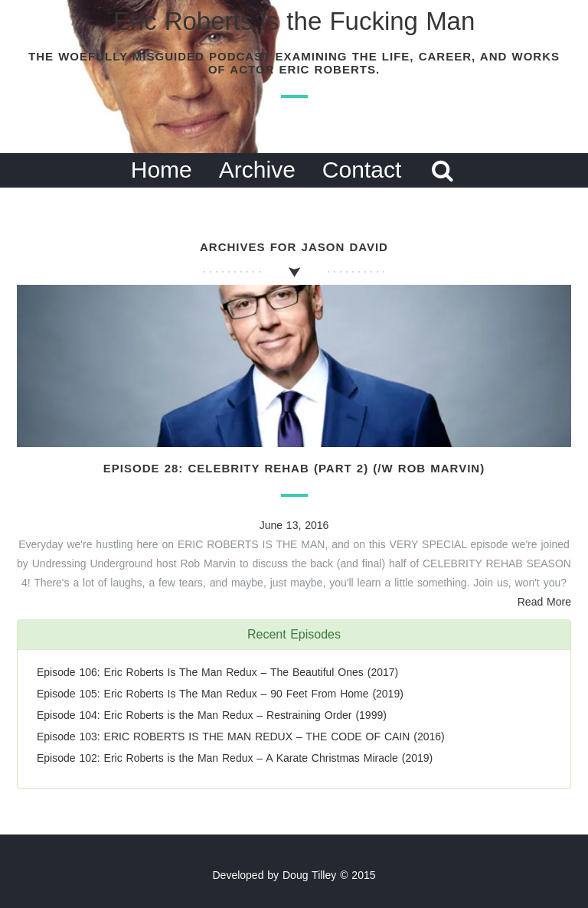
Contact (362, 170)
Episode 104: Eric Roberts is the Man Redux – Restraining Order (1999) (212, 715)
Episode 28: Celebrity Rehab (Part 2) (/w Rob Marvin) (294, 468)
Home (162, 170)
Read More (544, 602)
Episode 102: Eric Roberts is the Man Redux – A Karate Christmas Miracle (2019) (235, 758)
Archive (257, 170)
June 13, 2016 (294, 525)
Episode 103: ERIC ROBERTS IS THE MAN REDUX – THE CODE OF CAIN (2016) (241, 737)
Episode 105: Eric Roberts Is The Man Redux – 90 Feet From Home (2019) (220, 694)
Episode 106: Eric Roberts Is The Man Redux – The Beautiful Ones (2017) (217, 672)
